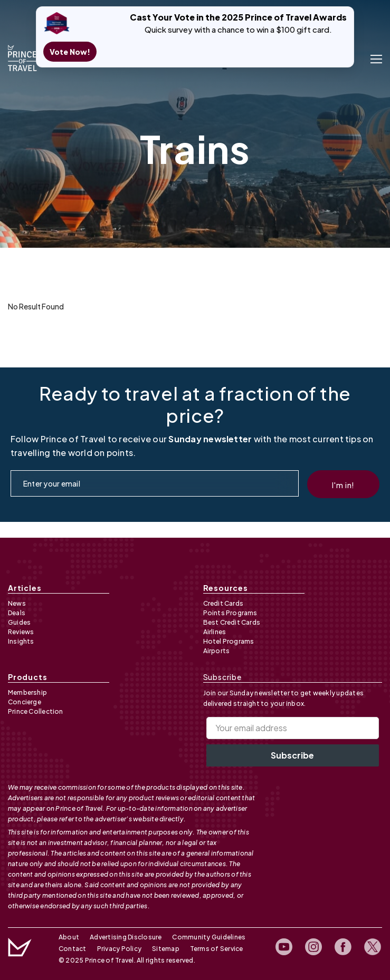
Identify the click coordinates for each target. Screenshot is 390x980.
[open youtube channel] (284, 947)
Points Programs (230, 613)
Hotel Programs (229, 641)
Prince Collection (36, 711)
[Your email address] (293, 728)
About (69, 937)
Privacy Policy (119, 949)
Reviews (21, 632)
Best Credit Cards (232, 622)
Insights (21, 641)
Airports (217, 651)
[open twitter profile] (373, 947)
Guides (19, 622)
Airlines (215, 632)
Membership (27, 692)
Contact (73, 949)
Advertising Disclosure (126, 937)
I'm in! (344, 486)
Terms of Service (217, 949)
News (17, 603)
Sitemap (166, 949)
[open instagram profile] (314, 947)
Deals (17, 613)
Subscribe (292, 755)
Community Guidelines (209, 937)
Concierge (25, 702)
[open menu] (376, 58)
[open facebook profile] (344, 947)
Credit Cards (223, 603)
